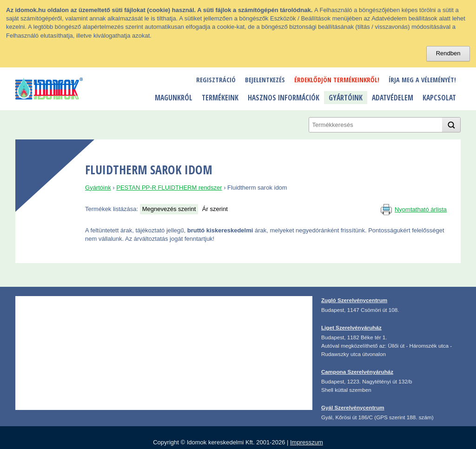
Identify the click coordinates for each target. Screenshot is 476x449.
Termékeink (220, 98)
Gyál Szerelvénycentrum (353, 407)
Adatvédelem (393, 98)
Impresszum (307, 442)
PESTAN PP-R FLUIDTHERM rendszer (169, 188)
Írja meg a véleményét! (422, 80)
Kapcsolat (439, 98)
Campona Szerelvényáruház (357, 372)
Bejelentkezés (265, 80)
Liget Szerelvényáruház (351, 327)
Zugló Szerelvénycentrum (354, 300)
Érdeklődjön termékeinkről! (337, 80)
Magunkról (174, 98)
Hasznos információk (284, 98)
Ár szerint (215, 209)
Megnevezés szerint (169, 209)
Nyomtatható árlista (421, 209)
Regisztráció (216, 80)
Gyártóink (346, 98)
